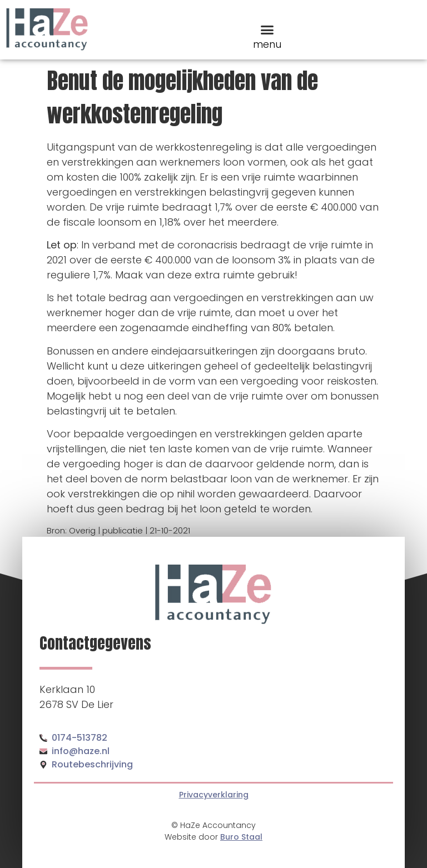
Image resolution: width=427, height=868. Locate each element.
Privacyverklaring (214, 795)
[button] (267, 30)
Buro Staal (241, 837)
